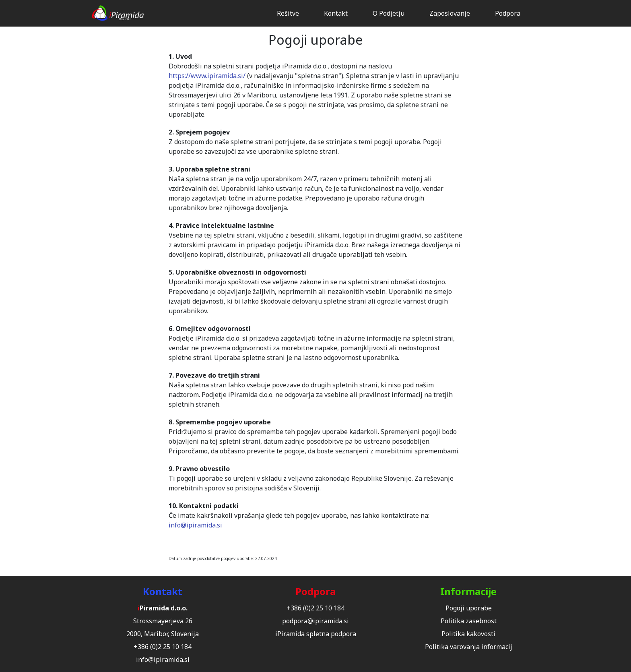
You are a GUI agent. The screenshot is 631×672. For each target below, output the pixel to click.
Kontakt (336, 13)
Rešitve (288, 13)
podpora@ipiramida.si (315, 621)
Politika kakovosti (468, 634)
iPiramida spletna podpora (316, 634)
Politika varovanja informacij (469, 647)
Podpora (508, 13)
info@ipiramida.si (195, 525)
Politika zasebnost (469, 621)
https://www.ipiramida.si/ (207, 76)
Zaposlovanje (450, 13)
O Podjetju (389, 13)
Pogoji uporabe (469, 608)
